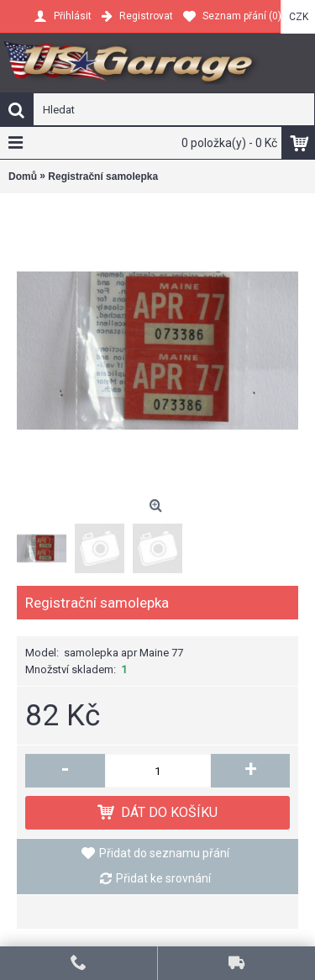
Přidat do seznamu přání (164, 853)
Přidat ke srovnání (163, 878)
